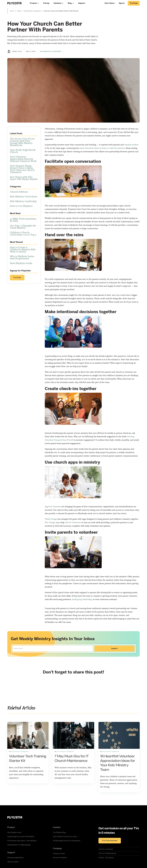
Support (82, 3)
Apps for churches (53, 507)
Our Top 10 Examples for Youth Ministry (23, 227)
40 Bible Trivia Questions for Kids (23, 220)
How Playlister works (21, 263)
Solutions (58, 3)
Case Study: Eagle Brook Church (23, 151)
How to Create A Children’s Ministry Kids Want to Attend (23, 249)
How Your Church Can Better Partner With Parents (61, 11)
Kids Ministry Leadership (32, 11)
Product (33, 3)
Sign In (122, 3)
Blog (70, 3)
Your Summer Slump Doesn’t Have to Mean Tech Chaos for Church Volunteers (22, 169)
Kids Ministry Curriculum (23, 196)
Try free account (110, 841)
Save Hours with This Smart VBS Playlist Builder (24, 178)
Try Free (17, 278)
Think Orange (51, 519)
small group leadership (82, 599)
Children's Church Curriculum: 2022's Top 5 (23, 234)
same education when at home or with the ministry (102, 148)
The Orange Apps (52, 522)
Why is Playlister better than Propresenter (22, 257)
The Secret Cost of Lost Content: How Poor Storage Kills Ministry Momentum (22, 142)
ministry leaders (131, 145)
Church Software (19, 192)
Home (12, 11)
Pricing (46, 3)
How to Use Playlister (21, 206)
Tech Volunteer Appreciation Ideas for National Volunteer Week (23, 159)
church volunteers (73, 522)
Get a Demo (110, 3)
